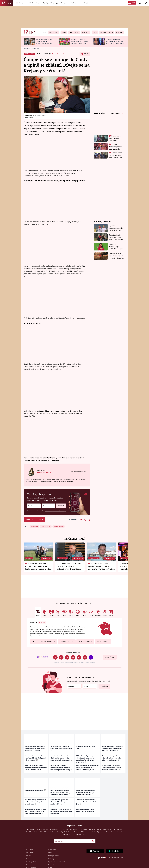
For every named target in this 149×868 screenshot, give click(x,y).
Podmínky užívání (31, 862)
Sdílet (86, 54)
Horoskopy (54, 3)
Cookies (28, 865)
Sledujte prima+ (76, 3)
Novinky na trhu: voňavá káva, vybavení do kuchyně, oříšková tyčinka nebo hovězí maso (112, 768)
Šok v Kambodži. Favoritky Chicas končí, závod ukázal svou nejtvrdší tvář (116, 237)
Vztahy (38, 3)
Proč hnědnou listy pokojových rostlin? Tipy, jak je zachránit (86, 810)
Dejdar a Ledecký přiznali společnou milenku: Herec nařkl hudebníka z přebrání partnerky (61, 768)
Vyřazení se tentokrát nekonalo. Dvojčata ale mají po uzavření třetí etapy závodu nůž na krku (116, 228)
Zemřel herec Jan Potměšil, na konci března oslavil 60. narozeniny (61, 748)
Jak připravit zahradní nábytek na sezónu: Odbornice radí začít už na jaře (87, 802)
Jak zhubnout (31, 829)
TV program (64, 829)
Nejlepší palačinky (69, 834)
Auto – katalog (117, 829)
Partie (80, 829)
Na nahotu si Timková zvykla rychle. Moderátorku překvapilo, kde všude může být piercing (116, 247)
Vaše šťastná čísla (73, 653)
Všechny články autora (79, 472)
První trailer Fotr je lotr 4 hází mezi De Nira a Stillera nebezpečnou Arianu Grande (35, 802)
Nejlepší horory (55, 829)
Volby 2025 (43, 832)
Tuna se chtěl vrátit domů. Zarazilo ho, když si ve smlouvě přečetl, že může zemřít (70, 568)
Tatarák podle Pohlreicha (65, 832)
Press (50, 853)
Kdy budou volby (94, 829)
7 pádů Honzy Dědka (32, 832)
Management (52, 850)
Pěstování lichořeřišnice (89, 832)
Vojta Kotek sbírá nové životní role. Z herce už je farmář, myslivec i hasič (116, 256)
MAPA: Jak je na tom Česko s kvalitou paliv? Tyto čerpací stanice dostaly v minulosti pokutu (36, 768)
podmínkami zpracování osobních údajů (55, 511)
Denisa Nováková (58, 54)
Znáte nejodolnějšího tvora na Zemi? (86, 747)
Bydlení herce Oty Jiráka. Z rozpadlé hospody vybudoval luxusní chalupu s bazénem (45, 42)
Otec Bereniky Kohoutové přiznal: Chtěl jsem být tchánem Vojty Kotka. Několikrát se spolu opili (61, 758)
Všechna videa (116, 113)
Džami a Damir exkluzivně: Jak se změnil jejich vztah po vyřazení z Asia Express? (116, 157)
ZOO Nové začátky (106, 829)
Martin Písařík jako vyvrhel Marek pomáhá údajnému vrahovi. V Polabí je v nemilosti (101, 568)
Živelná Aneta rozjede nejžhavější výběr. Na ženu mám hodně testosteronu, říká (115, 42)
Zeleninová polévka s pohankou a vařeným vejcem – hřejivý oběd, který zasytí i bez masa (113, 748)
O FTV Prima (30, 850)
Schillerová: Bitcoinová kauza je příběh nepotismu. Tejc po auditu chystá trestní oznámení (35, 748)
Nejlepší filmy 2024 (43, 829)
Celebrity (31, 3)
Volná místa (29, 853)
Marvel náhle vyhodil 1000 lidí (35, 790)
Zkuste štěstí (110, 657)
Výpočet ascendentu (103, 832)
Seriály (46, 3)
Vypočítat (103, 685)
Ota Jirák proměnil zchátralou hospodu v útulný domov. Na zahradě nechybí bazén (86, 792)
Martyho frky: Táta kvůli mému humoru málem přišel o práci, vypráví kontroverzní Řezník (60, 792)
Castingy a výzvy (53, 856)
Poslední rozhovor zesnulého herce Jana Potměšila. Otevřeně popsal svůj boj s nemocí (36, 758)
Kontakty (51, 859)
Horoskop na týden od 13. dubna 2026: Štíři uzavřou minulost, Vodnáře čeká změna (80, 42)
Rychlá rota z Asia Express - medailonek (115, 138)
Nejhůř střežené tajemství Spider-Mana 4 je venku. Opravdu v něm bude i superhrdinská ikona (35, 812)
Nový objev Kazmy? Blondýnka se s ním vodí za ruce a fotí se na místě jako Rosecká (61, 812)
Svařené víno (52, 832)
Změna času (73, 829)
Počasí (85, 829)
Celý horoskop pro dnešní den (44, 642)
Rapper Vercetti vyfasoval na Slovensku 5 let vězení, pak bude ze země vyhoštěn (62, 802)
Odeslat (60, 505)
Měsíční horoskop (85, 642)
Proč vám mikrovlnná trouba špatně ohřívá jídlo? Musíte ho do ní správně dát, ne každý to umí (87, 768)
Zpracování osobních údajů (57, 862)
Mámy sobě (64, 3)
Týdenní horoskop (67, 642)
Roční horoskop (103, 642)
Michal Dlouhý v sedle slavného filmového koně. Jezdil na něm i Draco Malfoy (38, 566)
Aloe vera (77, 832)
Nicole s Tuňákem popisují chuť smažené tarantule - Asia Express (115, 149)
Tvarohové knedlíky (117, 832)
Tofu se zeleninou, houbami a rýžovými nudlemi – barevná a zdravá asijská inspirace (112, 758)
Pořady (86, 3)
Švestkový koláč (81, 834)
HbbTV (28, 859)
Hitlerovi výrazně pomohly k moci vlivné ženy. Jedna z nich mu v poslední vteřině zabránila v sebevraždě (87, 759)
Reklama (28, 856)
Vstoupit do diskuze (34, 520)
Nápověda (51, 865)
